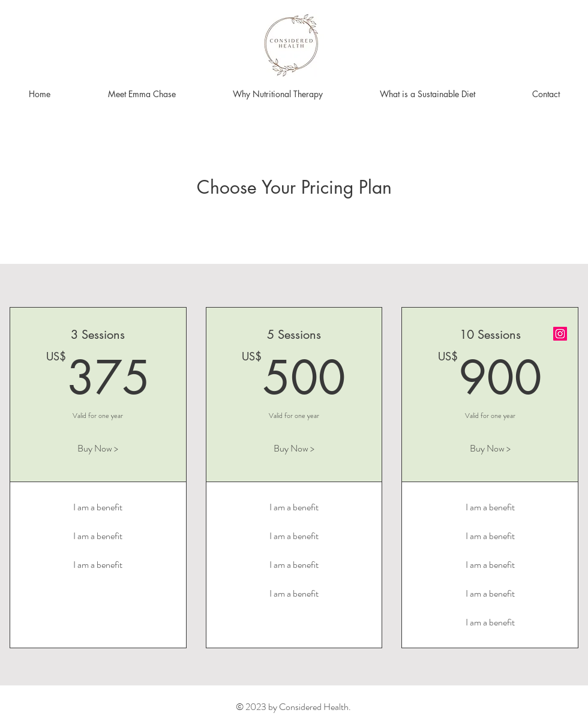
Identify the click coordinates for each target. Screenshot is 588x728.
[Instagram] (560, 334)
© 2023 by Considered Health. (293, 707)
